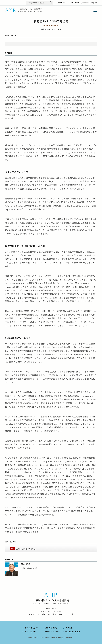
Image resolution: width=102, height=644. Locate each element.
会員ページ (62, 3)
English (94, 3)
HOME (7, 17)
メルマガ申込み (52, 628)
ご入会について (31, 628)
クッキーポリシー (53, 632)
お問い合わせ (75, 3)
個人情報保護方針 (73, 632)
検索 (51, 3)
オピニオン (33, 17)
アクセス (69, 628)
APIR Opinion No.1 (26, 553)
